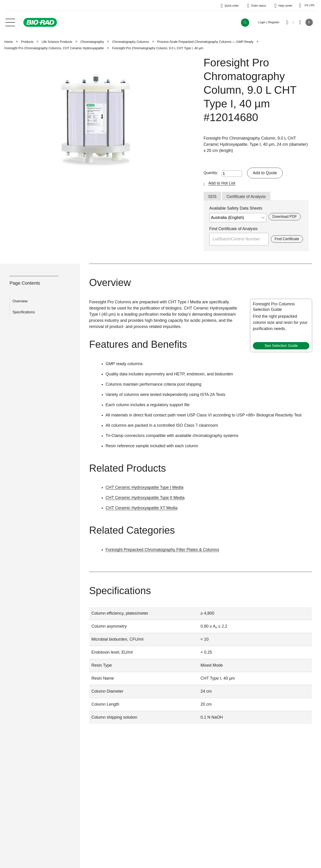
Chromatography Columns (131, 42)
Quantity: (211, 173)
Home (9, 42)
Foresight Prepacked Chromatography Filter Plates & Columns (162, 550)
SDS (212, 197)
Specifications (24, 312)
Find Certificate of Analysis (233, 229)
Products (27, 42)
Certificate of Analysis (246, 197)
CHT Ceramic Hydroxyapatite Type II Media (145, 498)
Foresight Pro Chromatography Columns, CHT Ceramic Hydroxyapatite (54, 48)
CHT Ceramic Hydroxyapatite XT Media (141, 508)
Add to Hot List (222, 183)
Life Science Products (57, 42)
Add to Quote (265, 173)
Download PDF (285, 217)
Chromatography (92, 42)
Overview (20, 301)
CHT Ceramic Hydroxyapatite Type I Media (144, 487)
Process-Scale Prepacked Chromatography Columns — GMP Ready (205, 42)
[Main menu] (10, 22)
